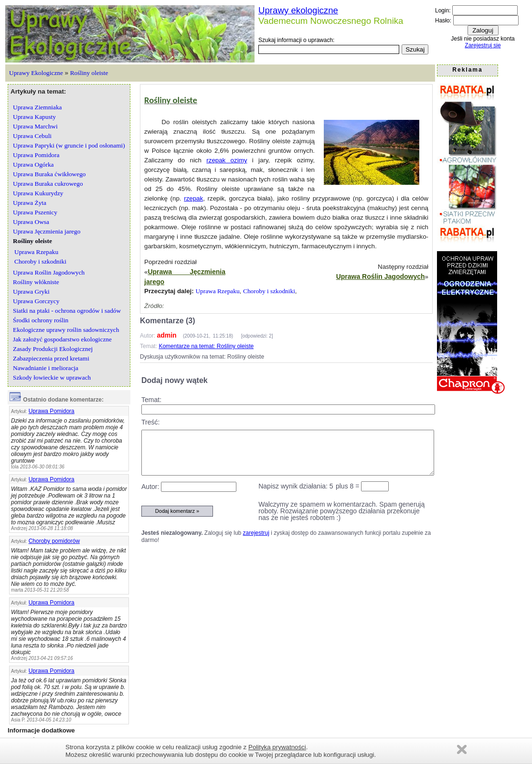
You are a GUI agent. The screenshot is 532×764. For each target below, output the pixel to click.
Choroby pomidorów (54, 541)
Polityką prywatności (277, 747)
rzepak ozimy (227, 160)
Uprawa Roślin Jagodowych (381, 276)
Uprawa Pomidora (52, 411)
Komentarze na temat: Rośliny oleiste (206, 346)
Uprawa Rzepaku (217, 291)
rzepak (193, 198)
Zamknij (462, 749)
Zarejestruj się (483, 45)
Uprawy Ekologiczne (36, 73)
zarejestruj (256, 533)
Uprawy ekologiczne (298, 10)
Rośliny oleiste (89, 73)
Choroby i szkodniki (269, 291)
